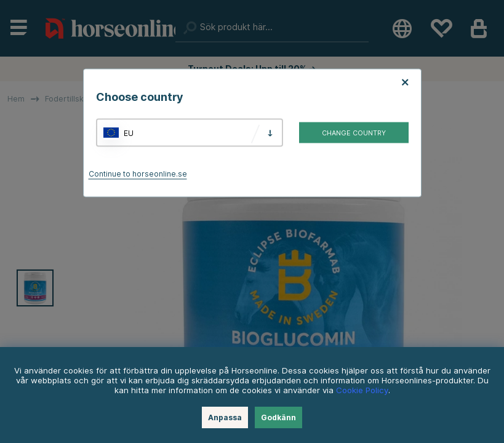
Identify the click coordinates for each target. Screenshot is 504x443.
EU (129, 133)
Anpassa (225, 417)
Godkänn (278, 417)
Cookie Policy (362, 390)
